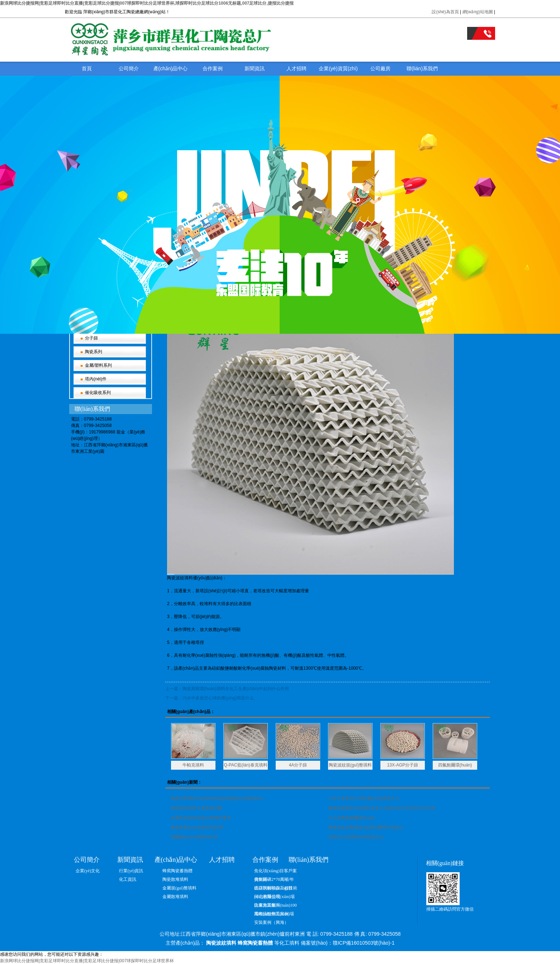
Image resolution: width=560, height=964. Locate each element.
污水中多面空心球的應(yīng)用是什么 (364, 798)
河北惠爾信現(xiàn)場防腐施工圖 (274, 897)
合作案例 (213, 68)
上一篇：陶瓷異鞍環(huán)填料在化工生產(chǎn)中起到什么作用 (227, 689)
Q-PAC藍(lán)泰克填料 (245, 765)
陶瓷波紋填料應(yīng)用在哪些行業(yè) (366, 827)
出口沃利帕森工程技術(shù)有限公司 (276, 889)
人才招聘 (296, 68)
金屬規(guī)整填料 (179, 888)
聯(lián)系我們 (422, 68)
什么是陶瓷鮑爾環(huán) (352, 818)
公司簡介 (129, 68)
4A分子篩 (298, 765)
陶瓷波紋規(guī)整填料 (350, 765)
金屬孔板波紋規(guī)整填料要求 (201, 818)
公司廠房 (380, 68)
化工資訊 (128, 879)
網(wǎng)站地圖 (478, 12)
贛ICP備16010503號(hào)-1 (364, 943)
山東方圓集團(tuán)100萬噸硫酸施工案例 (276, 906)
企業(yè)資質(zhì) (338, 68)
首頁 (87, 68)
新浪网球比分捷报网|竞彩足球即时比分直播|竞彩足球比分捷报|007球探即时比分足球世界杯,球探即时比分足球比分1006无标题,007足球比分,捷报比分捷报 (147, 3)
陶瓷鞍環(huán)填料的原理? (197, 827)
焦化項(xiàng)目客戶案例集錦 (276, 872)
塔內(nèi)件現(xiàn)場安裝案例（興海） (274, 915)
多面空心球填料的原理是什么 (356, 837)
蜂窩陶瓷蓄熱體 (177, 871)
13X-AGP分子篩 (403, 765)
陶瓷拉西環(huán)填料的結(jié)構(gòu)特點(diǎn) (217, 798)
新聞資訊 (255, 68)
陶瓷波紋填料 (221, 943)
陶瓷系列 (94, 352)
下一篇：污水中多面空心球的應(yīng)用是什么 (210, 698)
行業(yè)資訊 (131, 871)
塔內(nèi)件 (96, 379)
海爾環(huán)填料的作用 (194, 837)
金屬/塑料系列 (98, 365)
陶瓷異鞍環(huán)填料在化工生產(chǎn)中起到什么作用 (382, 808)
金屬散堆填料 (175, 897)
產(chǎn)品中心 (171, 68)
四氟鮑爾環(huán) (455, 765)
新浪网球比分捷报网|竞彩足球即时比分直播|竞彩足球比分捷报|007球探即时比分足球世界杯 (87, 961)
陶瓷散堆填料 (175, 879)
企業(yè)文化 (88, 871)
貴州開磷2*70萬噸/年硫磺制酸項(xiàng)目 (274, 880)
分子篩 (91, 338)
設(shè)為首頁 (445, 12)
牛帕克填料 (193, 765)
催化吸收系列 (98, 393)
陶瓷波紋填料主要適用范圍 (196, 808)
